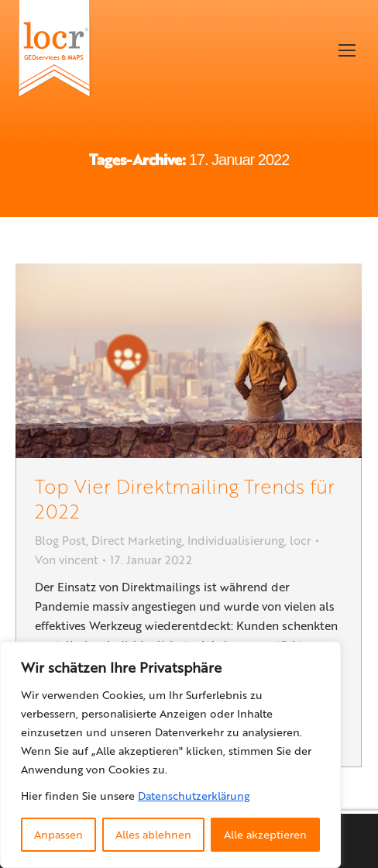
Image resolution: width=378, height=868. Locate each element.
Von (67, 560)
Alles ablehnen (153, 834)
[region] (170, 755)
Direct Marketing (137, 540)
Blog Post (60, 540)
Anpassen (58, 834)
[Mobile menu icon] (347, 50)
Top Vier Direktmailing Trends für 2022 (185, 498)
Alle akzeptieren (265, 834)
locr (301, 540)
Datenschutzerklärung (194, 796)
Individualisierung (236, 540)
